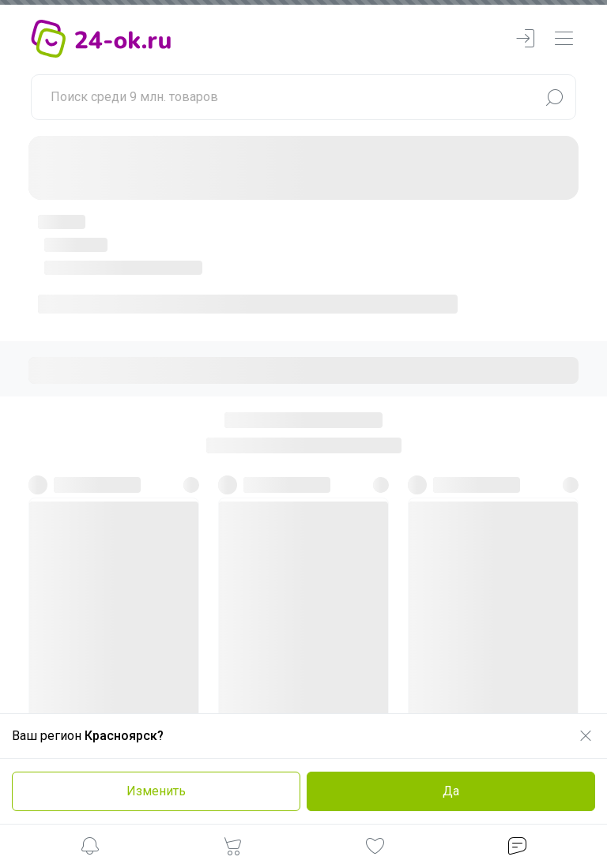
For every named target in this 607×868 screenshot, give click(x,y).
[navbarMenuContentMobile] (564, 39)
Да (451, 791)
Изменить (156, 791)
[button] (90, 849)
